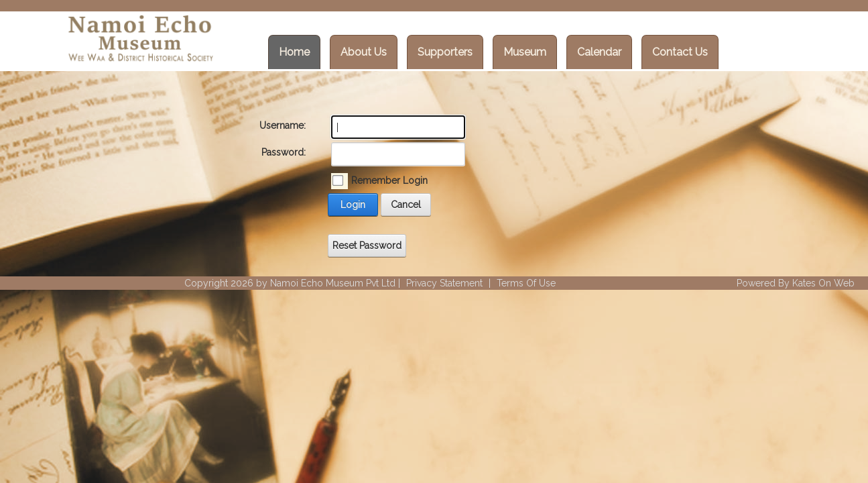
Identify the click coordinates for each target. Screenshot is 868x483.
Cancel (406, 205)
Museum (525, 52)
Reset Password (367, 246)
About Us (364, 52)
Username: (283, 125)
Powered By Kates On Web (796, 283)
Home (294, 52)
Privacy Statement (444, 283)
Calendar (599, 52)
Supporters (445, 52)
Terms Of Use (526, 283)
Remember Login (389, 180)
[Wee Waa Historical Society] (139, 40)
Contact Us (680, 52)
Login (353, 205)
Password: (284, 152)
